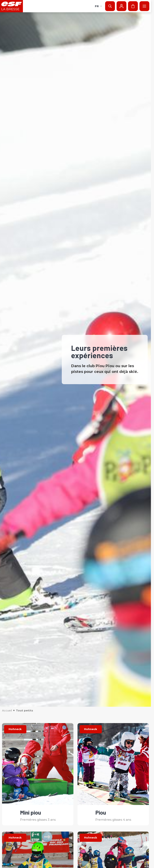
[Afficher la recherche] (110, 6)
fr (98, 6)
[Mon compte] (121, 6)
